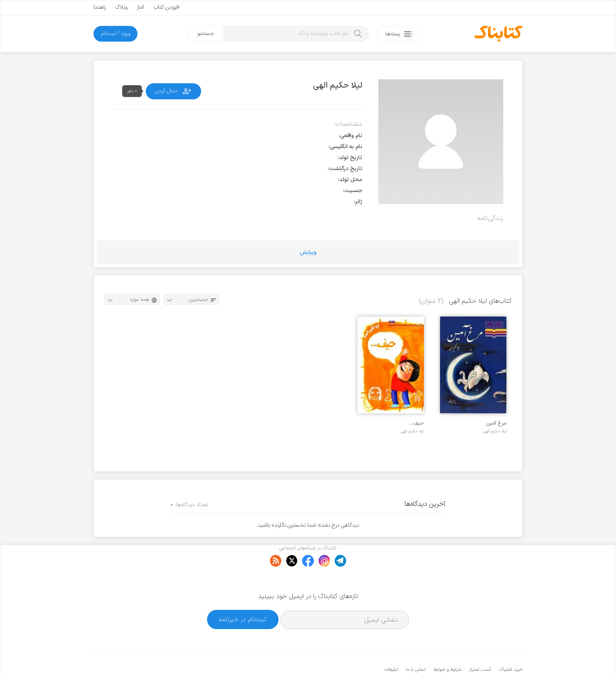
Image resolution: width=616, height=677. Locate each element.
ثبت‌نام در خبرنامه (243, 596)
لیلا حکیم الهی (495, 431)
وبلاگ (121, 7)
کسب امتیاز (480, 646)
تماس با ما (416, 646)
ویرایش (308, 252)
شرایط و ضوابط (447, 646)
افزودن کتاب (167, 7)
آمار (140, 7)
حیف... (416, 423)
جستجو (206, 34)
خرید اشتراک (511, 646)
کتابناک (481, 658)
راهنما (100, 7)
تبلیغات (391, 646)
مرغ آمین (496, 423)
